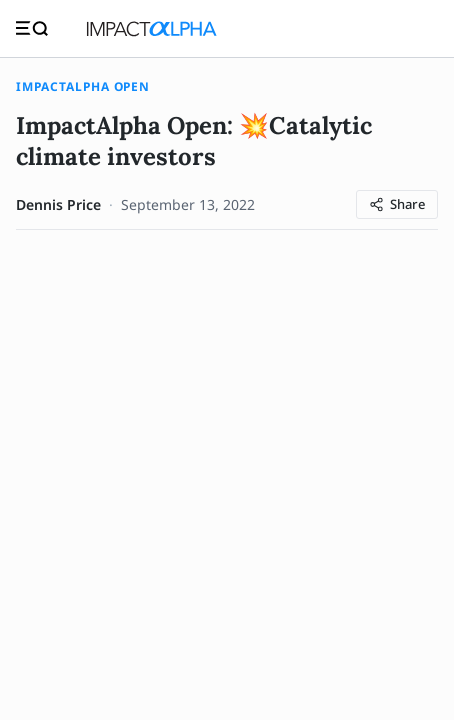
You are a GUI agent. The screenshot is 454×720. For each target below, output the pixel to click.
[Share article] (397, 204)
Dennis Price (58, 204)
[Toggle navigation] (32, 28)
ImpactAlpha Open (83, 86)
